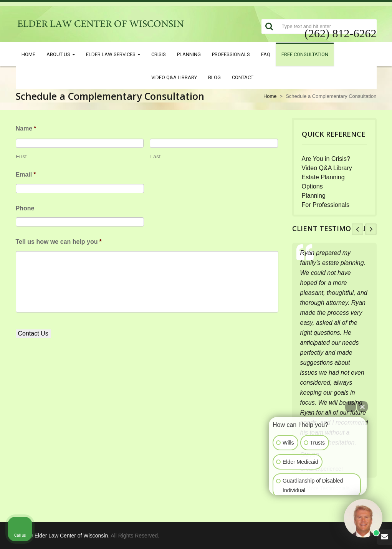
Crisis (159, 54)
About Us (61, 54)
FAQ (266, 54)
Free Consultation (305, 54)
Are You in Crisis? (326, 159)
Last (155, 156)
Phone (25, 208)
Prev (357, 229)
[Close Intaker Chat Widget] (362, 407)
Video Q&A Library (174, 77)
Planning (189, 54)
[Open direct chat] (351, 407)
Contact (243, 77)
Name (26, 128)
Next (371, 229)
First (22, 156)
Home (28, 54)
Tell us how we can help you (59, 242)
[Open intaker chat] (281, 499)
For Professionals (326, 205)
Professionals (231, 54)
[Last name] (214, 143)
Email (26, 174)
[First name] (80, 143)
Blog (214, 77)
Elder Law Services (113, 54)
